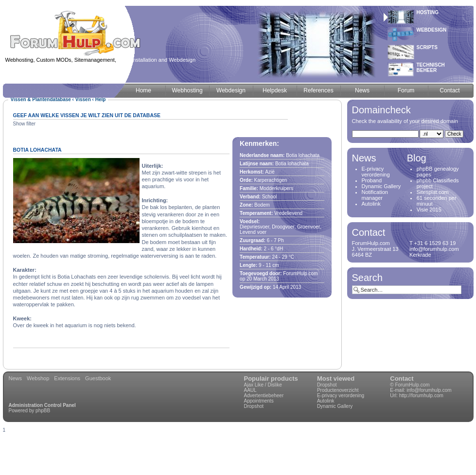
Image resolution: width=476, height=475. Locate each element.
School (270, 197)
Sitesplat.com (433, 192)
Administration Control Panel (42, 405)
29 (285, 257)
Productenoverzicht (338, 390)
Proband (372, 180)
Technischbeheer (431, 68)
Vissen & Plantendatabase (41, 99)
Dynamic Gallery (381, 186)
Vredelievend (288, 213)
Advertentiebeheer (264, 396)
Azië (270, 172)
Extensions (67, 378)
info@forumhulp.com (429, 390)
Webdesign (432, 30)
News (16, 378)
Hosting (428, 12)
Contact (402, 378)
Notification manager (375, 195)
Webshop (38, 378)
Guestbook (98, 378)
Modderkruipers (276, 188)
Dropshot (254, 406)
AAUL (250, 390)
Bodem (262, 205)
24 (275, 257)
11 (268, 265)
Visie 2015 (429, 210)
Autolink (371, 204)
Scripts (427, 47)
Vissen (83, 99)
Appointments (259, 401)
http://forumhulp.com (421, 396)
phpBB (43, 411)
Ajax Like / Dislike (263, 385)
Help (101, 99)
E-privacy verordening (376, 172)
